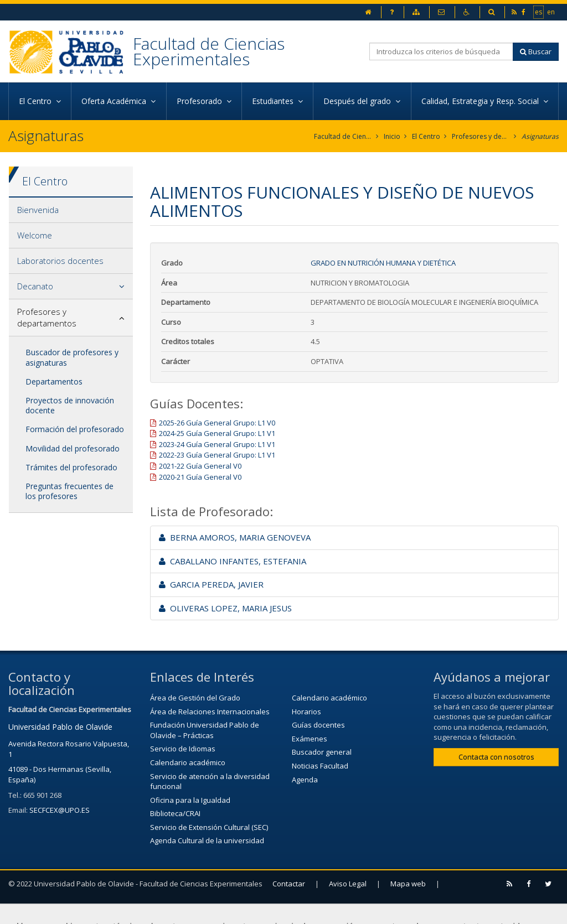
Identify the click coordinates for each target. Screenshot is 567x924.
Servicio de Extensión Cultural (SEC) (209, 827)
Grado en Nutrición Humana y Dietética (383, 263)
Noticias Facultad (320, 766)
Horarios (306, 712)
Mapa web (408, 884)
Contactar (289, 884)
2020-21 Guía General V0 (200, 477)
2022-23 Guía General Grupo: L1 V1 (217, 455)
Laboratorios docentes (60, 261)
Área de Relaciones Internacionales (210, 712)
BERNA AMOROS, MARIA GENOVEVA (235, 537)
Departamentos (54, 381)
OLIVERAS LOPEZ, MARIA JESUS (225, 608)
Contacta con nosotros (496, 757)
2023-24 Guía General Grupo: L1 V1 (217, 444)
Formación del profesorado (75, 429)
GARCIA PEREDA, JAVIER (211, 584)
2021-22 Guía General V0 (200, 466)
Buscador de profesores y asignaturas (72, 357)
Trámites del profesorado (71, 467)
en (551, 12)
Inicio (392, 136)
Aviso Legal (348, 884)
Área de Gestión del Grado (195, 698)
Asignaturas (540, 136)
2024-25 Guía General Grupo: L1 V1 (217, 433)
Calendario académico (188, 762)
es (539, 12)
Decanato (35, 286)
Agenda (305, 780)
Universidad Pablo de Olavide (60, 727)
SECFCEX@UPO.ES (60, 810)
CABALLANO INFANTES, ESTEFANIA (233, 561)
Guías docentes (318, 725)
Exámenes (310, 739)
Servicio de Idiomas (183, 749)
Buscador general (322, 752)
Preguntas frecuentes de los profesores (69, 491)
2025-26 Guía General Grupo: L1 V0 (217, 423)
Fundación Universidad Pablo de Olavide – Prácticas (205, 730)
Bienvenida (38, 210)
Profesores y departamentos (481, 136)
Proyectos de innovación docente (70, 405)
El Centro (426, 136)
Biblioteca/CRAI (175, 813)
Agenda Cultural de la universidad (207, 840)
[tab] (71, 210)
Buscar (536, 51)
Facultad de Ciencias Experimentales (209, 51)
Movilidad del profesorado (73, 448)
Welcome (35, 235)
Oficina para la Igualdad (190, 800)
